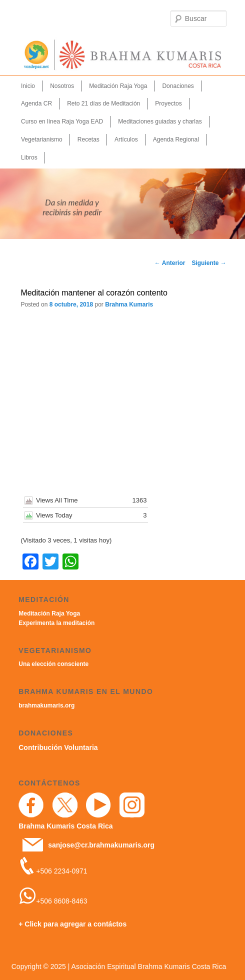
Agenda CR (36, 103)
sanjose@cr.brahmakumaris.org (101, 845)
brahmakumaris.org (46, 705)
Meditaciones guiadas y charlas (160, 121)
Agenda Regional (176, 139)
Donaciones (178, 86)
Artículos (126, 139)
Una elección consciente (53, 664)
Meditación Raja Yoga (118, 86)
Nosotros (62, 86)
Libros (29, 157)
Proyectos (168, 103)
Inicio (28, 86)
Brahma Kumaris (129, 304)
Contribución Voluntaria (58, 747)
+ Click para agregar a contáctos (72, 924)
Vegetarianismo (42, 139)
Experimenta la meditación (56, 623)
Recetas (88, 139)
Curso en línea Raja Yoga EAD (62, 121)
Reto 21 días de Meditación (103, 103)
